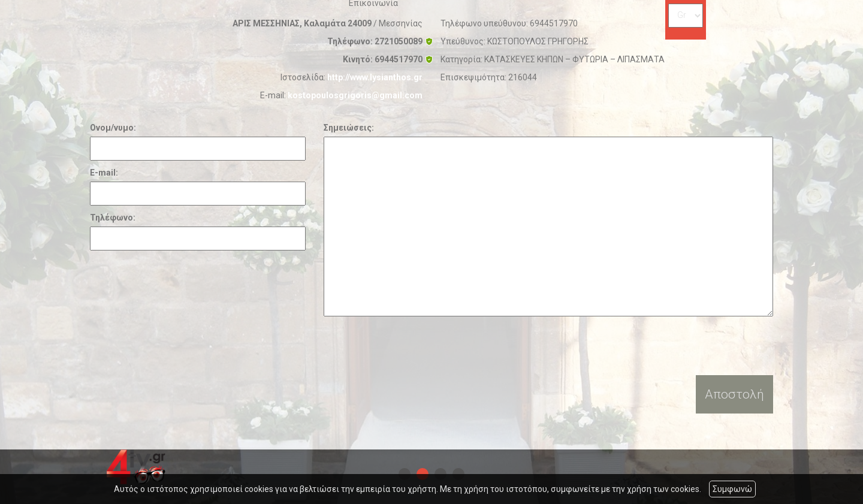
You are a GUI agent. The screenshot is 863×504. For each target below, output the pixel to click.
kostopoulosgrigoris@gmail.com (355, 95)
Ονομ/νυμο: (113, 128)
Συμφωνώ (732, 489)
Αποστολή (734, 394)
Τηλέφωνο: (113, 218)
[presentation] (415, 346)
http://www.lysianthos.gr (375, 77)
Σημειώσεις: (349, 128)
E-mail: (104, 173)
